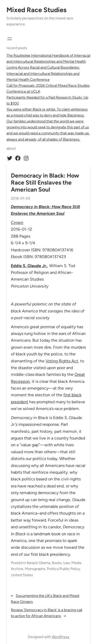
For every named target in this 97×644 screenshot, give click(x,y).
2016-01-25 (20, 198)
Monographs (35, 569)
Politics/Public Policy (63, 569)
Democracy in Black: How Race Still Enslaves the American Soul (45, 183)
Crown (17, 222)
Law (67, 563)
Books (57, 563)
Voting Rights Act (62, 361)
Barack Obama (38, 563)
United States (22, 575)
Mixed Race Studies (36, 10)
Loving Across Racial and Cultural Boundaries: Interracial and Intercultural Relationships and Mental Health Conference (43, 73)
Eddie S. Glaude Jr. (29, 266)
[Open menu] (10, 39)
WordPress (61, 637)
